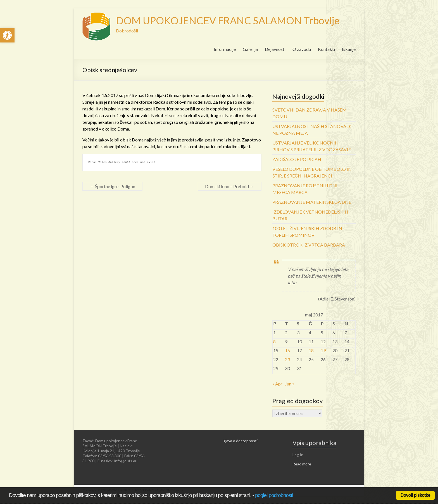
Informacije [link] (225, 49)
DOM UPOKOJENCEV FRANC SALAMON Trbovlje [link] (228, 20)
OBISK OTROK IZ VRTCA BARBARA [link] (309, 245)
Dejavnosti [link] (275, 49)
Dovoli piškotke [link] (415, 495)
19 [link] (323, 350)
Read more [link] (302, 464)
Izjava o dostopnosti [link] (240, 441)
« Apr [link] (277, 384)
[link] (7, 35)
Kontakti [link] (326, 49)
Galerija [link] (250, 49)
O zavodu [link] (302, 49)
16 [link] (287, 350)
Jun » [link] (290, 384)
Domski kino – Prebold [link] (230, 186)
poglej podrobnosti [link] (274, 495)
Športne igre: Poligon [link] (112, 186)
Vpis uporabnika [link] (314, 443)
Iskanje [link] (349, 49)
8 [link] (274, 341)
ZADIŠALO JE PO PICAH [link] (297, 159)
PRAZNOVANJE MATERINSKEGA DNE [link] (312, 202)
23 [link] (287, 359)
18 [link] (311, 350)
